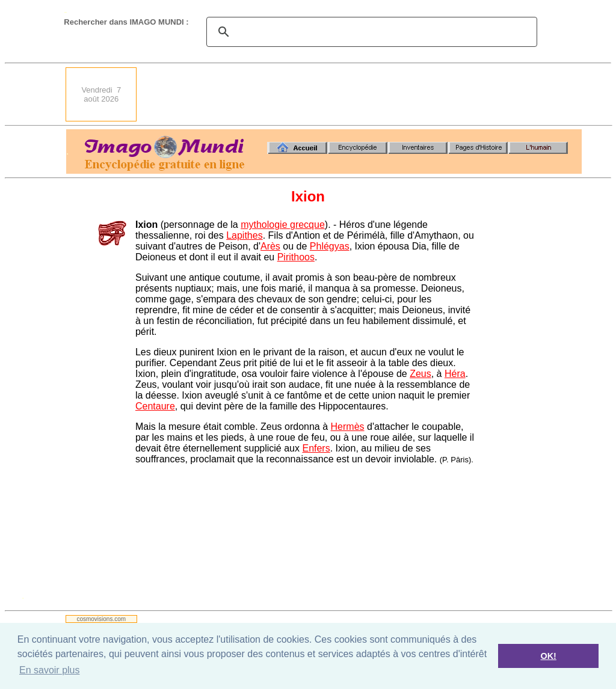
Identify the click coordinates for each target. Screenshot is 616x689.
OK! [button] (548, 656)
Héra (455, 374)
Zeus (420, 374)
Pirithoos (296, 257)
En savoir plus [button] (50, 670)
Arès (270, 246)
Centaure (155, 406)
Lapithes (245, 235)
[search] (370, 32)
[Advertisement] (363, 94)
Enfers (316, 448)
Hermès (348, 427)
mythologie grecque (283, 225)
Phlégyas (330, 246)
